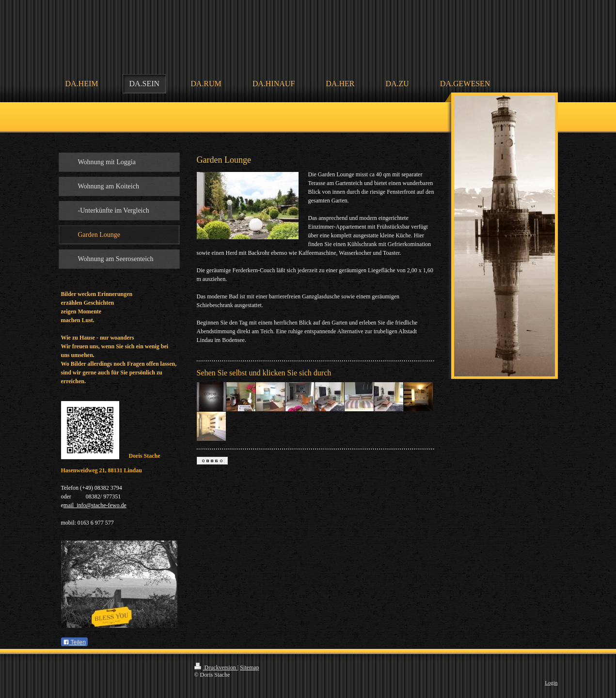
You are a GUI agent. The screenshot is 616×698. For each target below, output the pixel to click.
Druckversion (216, 667)
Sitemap (249, 667)
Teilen (74, 642)
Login (551, 682)
